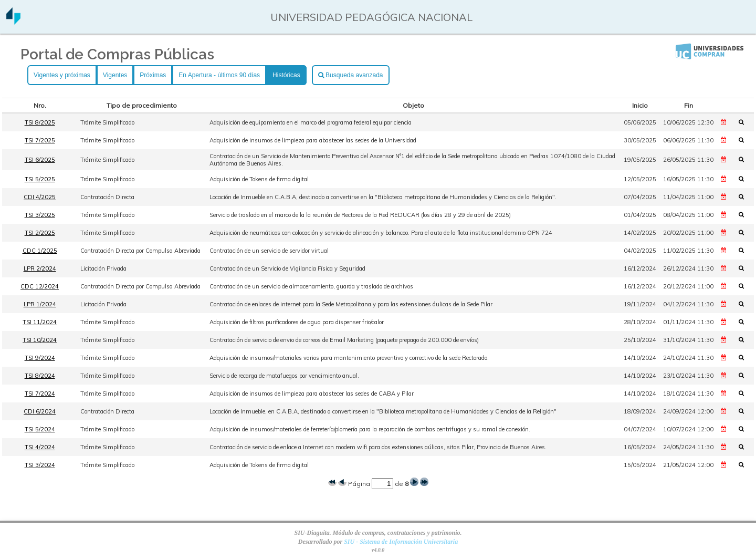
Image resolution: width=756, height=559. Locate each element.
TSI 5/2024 (40, 429)
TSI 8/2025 (40, 122)
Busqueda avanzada (351, 75)
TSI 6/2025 (40, 160)
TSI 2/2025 (40, 233)
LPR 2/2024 (40, 268)
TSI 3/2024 (40, 465)
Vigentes (115, 75)
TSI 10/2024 (40, 340)
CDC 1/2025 (40, 251)
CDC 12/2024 (40, 286)
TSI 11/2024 (40, 322)
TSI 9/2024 (40, 358)
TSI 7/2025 (40, 140)
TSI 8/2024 (40, 376)
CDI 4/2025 (40, 197)
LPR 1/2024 (40, 304)
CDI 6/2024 (40, 411)
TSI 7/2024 (40, 394)
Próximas (153, 75)
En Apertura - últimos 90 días (219, 75)
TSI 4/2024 (40, 447)
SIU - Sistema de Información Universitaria (401, 542)
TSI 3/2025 (40, 215)
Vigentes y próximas (62, 75)
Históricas (286, 75)
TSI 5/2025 (40, 179)
